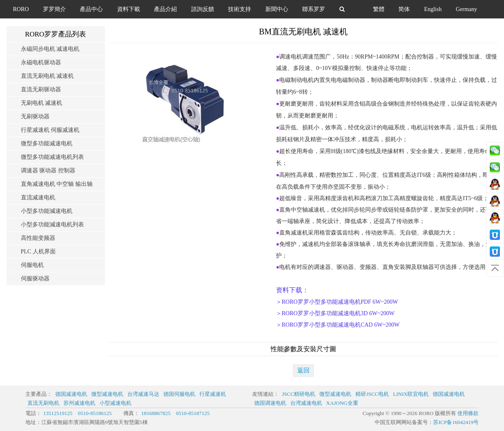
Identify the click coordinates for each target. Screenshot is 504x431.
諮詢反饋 (203, 9)
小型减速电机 (115, 403)
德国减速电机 (71, 394)
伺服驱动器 (35, 279)
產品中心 (91, 9)
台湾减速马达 (143, 394)
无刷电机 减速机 (42, 103)
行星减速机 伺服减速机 (50, 130)
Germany (466, 9)
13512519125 (58, 413)
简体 (404, 9)
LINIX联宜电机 (411, 394)
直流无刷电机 (43, 403)
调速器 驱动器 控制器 (48, 170)
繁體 (379, 9)
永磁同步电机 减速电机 (50, 49)
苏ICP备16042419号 (456, 422)
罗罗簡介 (54, 9)
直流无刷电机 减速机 (47, 76)
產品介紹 (165, 9)
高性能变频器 (38, 238)
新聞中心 (277, 9)
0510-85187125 (193, 413)
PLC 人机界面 (38, 252)
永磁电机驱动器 (41, 62)
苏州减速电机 (79, 403)
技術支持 (240, 9)
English (433, 9)
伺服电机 (32, 265)
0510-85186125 (95, 413)
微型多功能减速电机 (47, 143)
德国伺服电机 (179, 394)
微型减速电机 (107, 394)
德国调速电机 (270, 403)
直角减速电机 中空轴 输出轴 (57, 184)
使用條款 (468, 413)
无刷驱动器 (35, 116)
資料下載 (129, 9)
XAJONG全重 (342, 403)
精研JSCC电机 (372, 394)
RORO (21, 9)
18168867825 (156, 413)
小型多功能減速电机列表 (52, 225)
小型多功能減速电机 (47, 211)
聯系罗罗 (314, 9)
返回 (303, 370)
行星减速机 (213, 394)
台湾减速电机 (306, 403)
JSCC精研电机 (299, 394)
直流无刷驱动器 (41, 89)
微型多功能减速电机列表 (52, 157)
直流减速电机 (38, 197)
